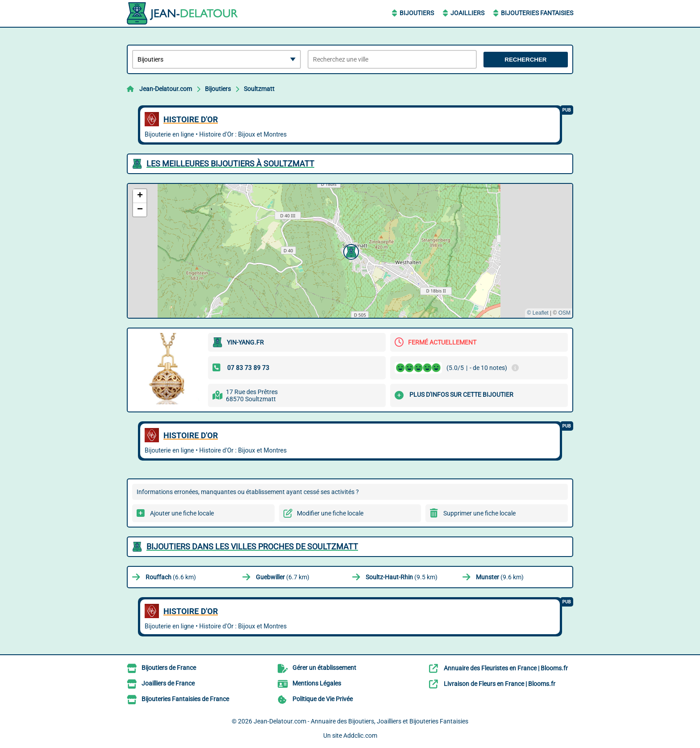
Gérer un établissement (324, 668)
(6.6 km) (171, 577)
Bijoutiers (417, 13)
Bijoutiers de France (169, 668)
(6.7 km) (283, 577)
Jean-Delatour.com (166, 89)
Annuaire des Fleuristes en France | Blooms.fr (506, 668)
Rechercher (525, 60)
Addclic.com (360, 736)
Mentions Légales (317, 683)
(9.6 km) (500, 577)
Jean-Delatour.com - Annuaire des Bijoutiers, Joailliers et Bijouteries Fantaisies (361, 721)
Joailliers (467, 13)
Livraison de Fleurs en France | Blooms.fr (500, 684)
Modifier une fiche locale (330, 513)
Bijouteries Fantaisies (537, 13)
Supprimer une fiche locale (479, 513)
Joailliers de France (168, 683)
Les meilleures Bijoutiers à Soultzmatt (230, 164)
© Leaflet (537, 313)
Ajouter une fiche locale (182, 513)
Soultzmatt (259, 89)
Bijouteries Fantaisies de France (185, 699)
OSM (565, 313)
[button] (350, 251)
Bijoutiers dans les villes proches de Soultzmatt (252, 546)
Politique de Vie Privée (323, 699)
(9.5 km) (402, 577)
